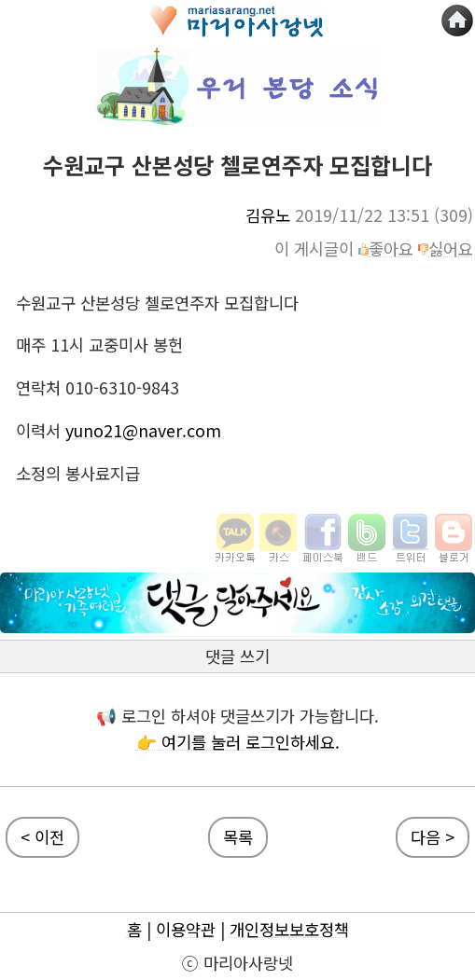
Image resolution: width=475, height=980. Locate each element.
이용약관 (186, 929)
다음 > (433, 837)
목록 (238, 837)
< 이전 (42, 837)
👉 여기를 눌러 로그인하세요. (238, 742)
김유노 (268, 215)
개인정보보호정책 (289, 929)
